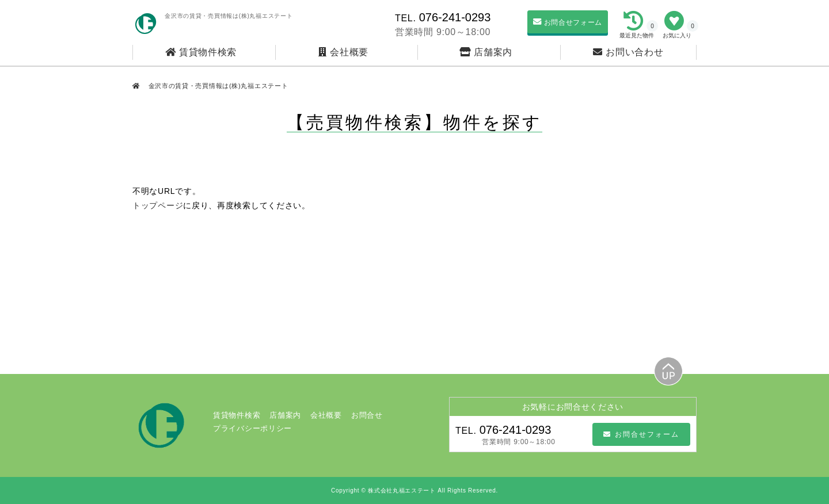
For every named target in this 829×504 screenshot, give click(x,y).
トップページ (158, 205)
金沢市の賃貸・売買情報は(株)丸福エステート (217, 86)
